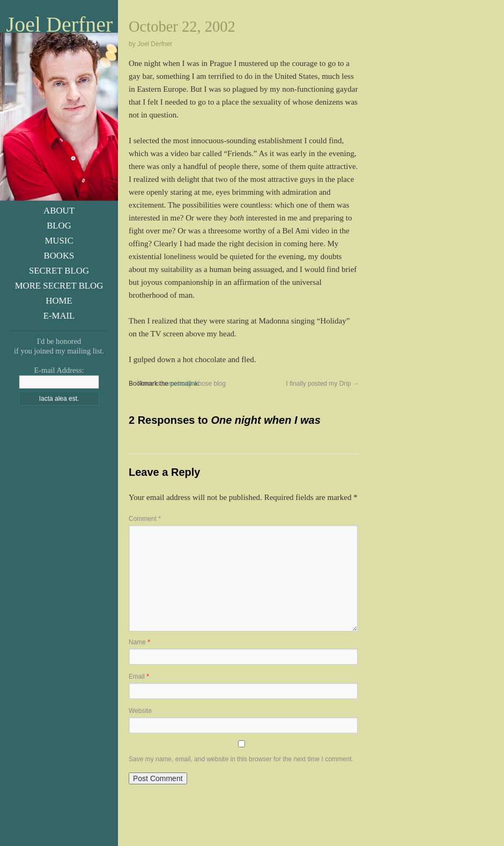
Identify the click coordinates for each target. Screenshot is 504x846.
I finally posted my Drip (323, 384)
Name (139, 642)
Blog (59, 226)
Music (59, 241)
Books (59, 256)
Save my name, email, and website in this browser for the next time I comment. (241, 759)
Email (139, 676)
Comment (145, 519)
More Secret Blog (59, 286)
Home (59, 301)
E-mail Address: (59, 370)
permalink (184, 384)
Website (140, 711)
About (59, 211)
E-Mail (59, 316)
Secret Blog (59, 271)
